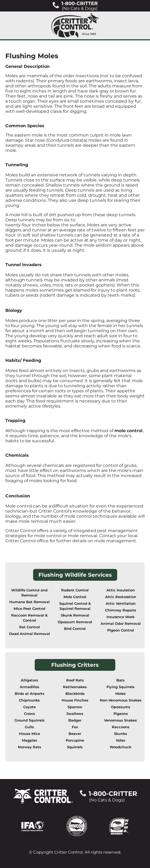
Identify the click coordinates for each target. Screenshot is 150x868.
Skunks (121, 734)
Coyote (29, 707)
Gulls (29, 727)
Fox (75, 727)
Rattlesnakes (75, 687)
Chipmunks (29, 700)
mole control (129, 431)
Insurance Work (121, 617)
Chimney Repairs (121, 610)
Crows (29, 714)
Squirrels (75, 747)
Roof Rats (75, 680)
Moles (121, 694)
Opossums (121, 707)
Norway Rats (29, 747)
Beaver (75, 734)
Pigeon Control (121, 630)
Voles (121, 740)
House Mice (29, 734)
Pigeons (121, 714)
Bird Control (75, 629)
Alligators (29, 680)
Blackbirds (75, 694)
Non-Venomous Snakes (121, 700)
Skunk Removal (75, 615)
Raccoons (121, 727)
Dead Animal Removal (29, 634)
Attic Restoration (121, 597)
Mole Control (75, 597)
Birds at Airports (29, 694)
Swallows (75, 714)
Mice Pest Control (29, 609)
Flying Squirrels (121, 687)
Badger (75, 720)
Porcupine (75, 740)
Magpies (29, 740)
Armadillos (29, 687)
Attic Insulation (121, 590)
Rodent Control (75, 590)
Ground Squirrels (29, 720)
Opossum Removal (75, 622)
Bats (121, 680)
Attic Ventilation (121, 604)
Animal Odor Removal (121, 624)
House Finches (75, 700)
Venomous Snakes (121, 720)
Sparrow (75, 707)
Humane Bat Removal (29, 602)
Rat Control (29, 627)
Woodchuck (121, 747)
